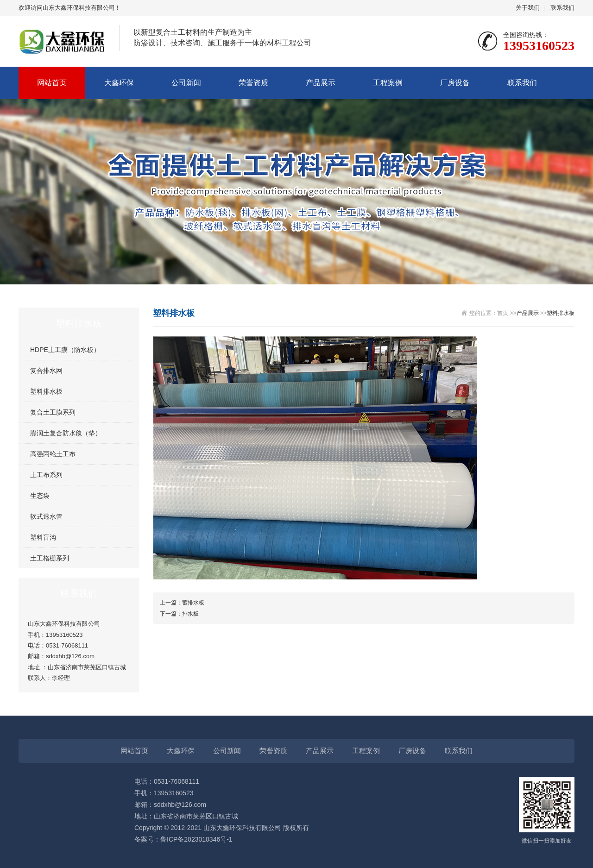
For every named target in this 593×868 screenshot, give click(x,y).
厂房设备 (455, 83)
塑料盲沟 (43, 537)
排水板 (190, 614)
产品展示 (321, 83)
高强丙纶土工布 (53, 454)
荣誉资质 (253, 83)
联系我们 (562, 8)
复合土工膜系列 (53, 412)
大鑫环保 (119, 83)
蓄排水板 (193, 603)
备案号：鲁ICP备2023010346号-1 (183, 839)
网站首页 (52, 83)
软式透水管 (46, 516)
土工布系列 (46, 475)
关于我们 (528, 8)
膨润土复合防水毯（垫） (66, 433)
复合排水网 (46, 371)
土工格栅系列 (50, 558)
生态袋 (40, 496)
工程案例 (388, 83)
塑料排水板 (46, 391)
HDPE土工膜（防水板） (65, 350)
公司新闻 (186, 83)
